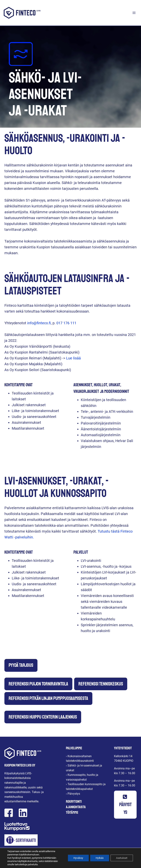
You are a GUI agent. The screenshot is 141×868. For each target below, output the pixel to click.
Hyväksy (78, 858)
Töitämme (72, 812)
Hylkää (100, 858)
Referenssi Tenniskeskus (101, 684)
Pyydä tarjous (21, 665)
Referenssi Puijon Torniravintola (38, 684)
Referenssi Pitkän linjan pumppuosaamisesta (48, 698)
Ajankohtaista (76, 807)
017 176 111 (66, 323)
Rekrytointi (74, 802)
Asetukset (122, 858)
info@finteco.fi (39, 323)
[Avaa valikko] (134, 13)
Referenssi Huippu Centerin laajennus (43, 717)
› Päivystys (73, 794)
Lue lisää (73, 358)
